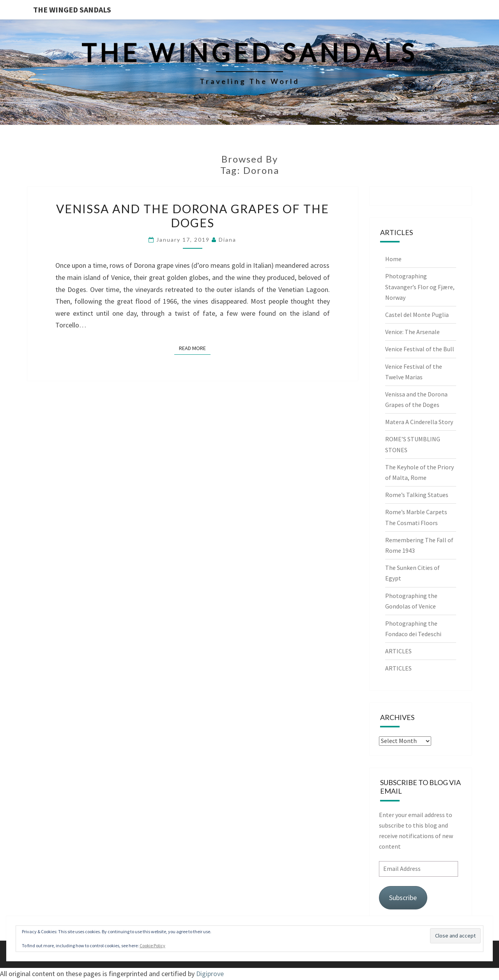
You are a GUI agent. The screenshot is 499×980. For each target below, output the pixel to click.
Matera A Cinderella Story (419, 422)
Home (393, 259)
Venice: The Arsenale (412, 332)
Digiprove (210, 974)
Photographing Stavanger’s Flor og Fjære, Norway (420, 287)
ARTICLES (398, 651)
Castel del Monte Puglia (417, 315)
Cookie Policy (152, 946)
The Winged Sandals (72, 10)
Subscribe (403, 898)
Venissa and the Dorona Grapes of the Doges (193, 216)
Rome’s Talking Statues (417, 495)
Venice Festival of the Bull (420, 349)
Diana (227, 240)
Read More (195, 348)
